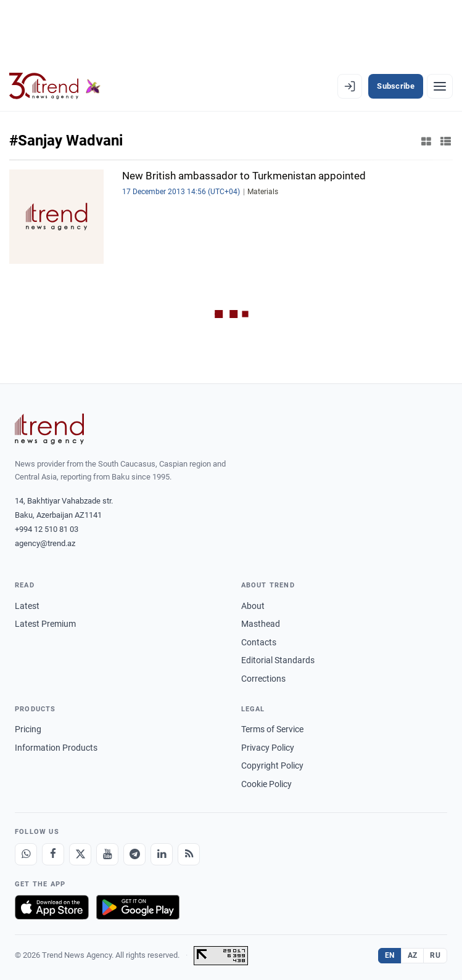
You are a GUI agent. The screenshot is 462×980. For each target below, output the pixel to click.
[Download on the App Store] (52, 907)
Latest (27, 606)
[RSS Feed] (189, 854)
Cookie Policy (266, 784)
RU (435, 955)
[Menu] (440, 86)
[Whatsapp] (26, 854)
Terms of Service (272, 729)
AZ (413, 955)
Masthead (261, 624)
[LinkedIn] (162, 854)
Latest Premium (45, 624)
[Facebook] (53, 854)
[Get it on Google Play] (138, 907)
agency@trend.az (45, 543)
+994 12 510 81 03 (47, 529)
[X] (80, 854)
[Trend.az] (55, 86)
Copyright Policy (272, 766)
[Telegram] (134, 854)
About (253, 606)
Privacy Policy (268, 748)
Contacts (259, 642)
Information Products (56, 748)
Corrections (263, 679)
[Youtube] (107, 854)
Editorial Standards (278, 660)
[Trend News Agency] (49, 429)
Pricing (28, 729)
